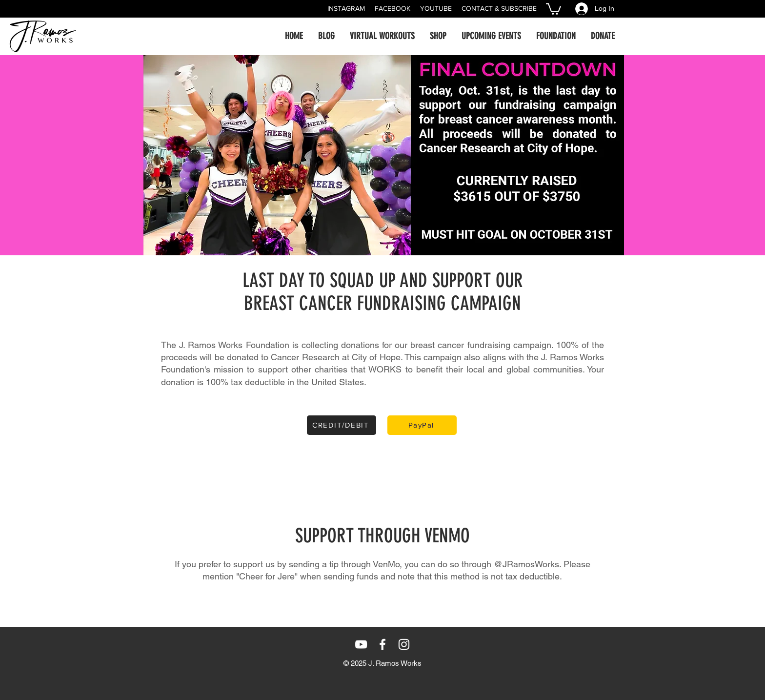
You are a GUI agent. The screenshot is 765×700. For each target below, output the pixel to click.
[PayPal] (422, 425)
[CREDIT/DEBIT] (342, 425)
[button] (554, 8)
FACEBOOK (393, 8)
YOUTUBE (436, 8)
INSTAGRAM (346, 8)
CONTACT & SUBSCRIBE (499, 8)
